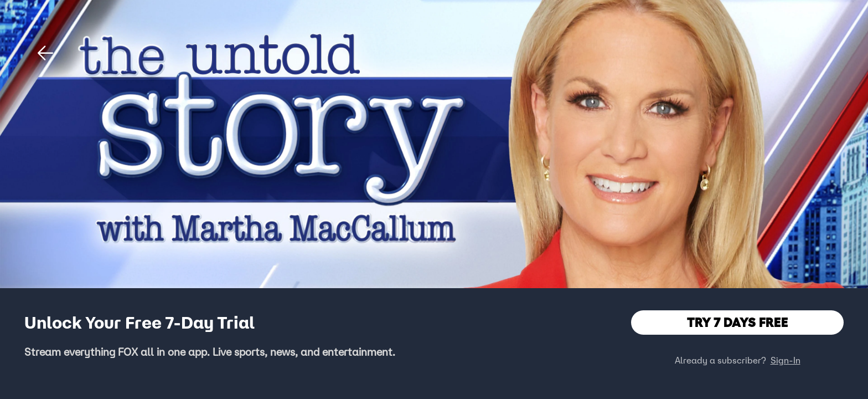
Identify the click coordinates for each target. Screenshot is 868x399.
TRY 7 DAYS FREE (738, 322)
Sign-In (786, 360)
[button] (45, 53)
